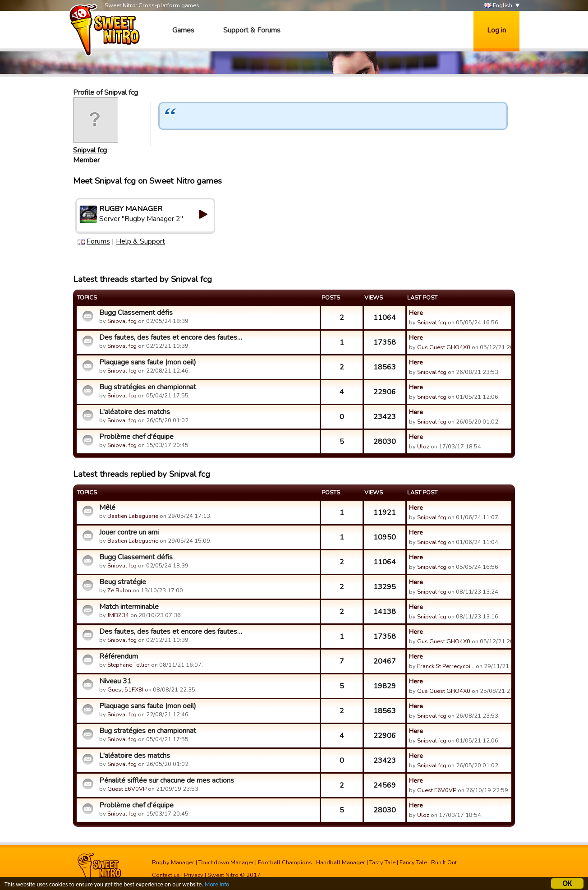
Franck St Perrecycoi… (446, 666)
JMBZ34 (118, 615)
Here (416, 313)
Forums (98, 241)
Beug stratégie (123, 582)
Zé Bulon (119, 590)
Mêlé (107, 507)
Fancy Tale (413, 862)
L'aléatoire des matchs (135, 412)
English (498, 6)
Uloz (423, 447)
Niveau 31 (115, 681)
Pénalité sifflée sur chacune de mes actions (167, 780)
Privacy (194, 875)
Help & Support (140, 241)
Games (183, 30)
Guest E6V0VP (127, 789)
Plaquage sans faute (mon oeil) (148, 362)
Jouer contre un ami (129, 532)
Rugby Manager (173, 862)
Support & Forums (252, 30)
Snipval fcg (90, 150)
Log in (496, 30)
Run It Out (444, 862)
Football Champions (285, 862)
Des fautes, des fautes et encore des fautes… (171, 337)
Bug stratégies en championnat (148, 387)
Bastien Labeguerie (133, 516)
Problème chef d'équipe (136, 437)
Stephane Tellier (129, 665)
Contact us (166, 875)
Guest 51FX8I (125, 690)
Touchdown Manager (226, 862)
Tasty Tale (382, 862)
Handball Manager (341, 862)
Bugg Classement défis (136, 313)
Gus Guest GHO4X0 (444, 347)
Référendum (119, 656)
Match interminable (129, 607)
